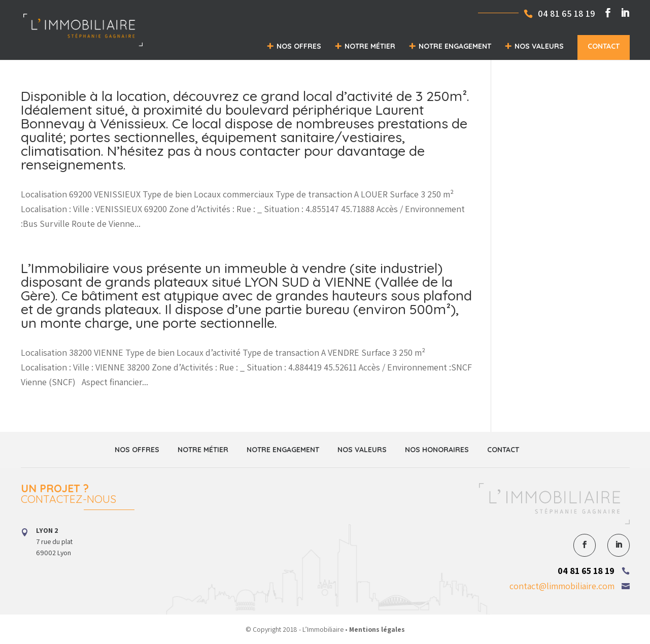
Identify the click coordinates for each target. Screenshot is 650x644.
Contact (604, 46)
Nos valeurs (539, 46)
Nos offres (299, 46)
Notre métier (370, 46)
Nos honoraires (437, 450)
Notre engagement (455, 46)
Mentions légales (377, 629)
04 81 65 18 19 (586, 571)
